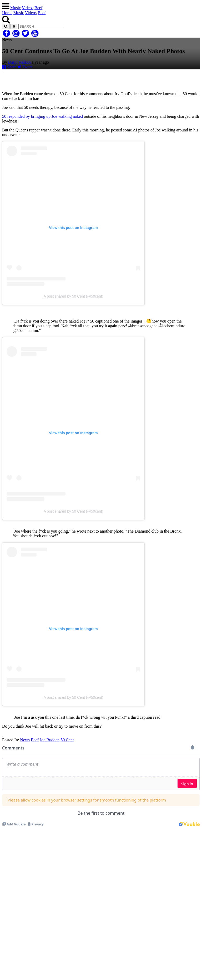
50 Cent (67, 740)
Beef (38, 8)
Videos (28, 8)
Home (7, 13)
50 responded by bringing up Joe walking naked (42, 116)
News (25, 740)
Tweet (25, 67)
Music (16, 8)
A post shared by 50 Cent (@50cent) (74, 296)
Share (9, 67)
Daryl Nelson (19, 62)
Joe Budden (50, 740)
